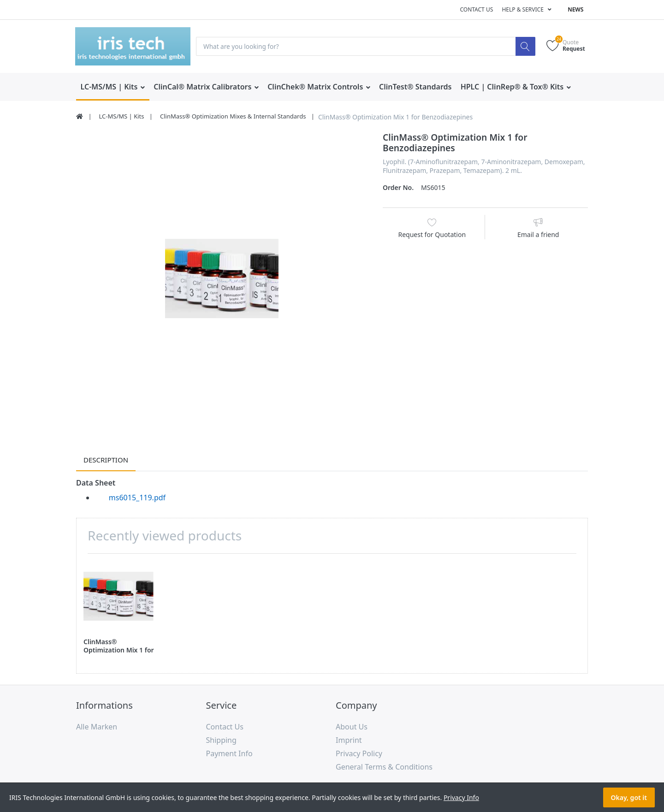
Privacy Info (461, 797)
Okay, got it (629, 797)
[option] (222, 279)
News (575, 9)
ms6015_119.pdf (137, 498)
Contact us (476, 9)
